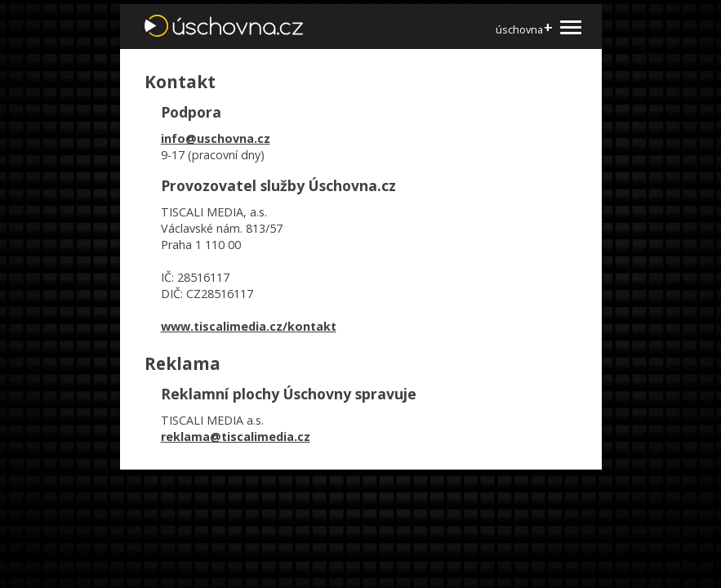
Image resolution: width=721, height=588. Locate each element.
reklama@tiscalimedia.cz (236, 437)
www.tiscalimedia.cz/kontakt (249, 326)
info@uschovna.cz (216, 138)
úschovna (524, 29)
